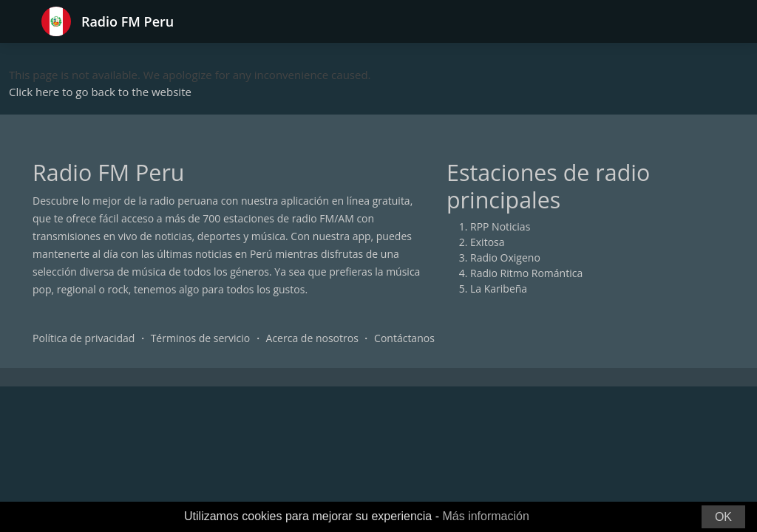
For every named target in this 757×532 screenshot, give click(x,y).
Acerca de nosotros (312, 338)
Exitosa (488, 242)
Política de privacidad (84, 338)
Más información (485, 516)
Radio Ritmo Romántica (526, 273)
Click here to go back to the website (100, 92)
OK (723, 517)
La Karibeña (499, 289)
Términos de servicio (201, 338)
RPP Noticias (500, 226)
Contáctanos (404, 338)
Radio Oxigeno (505, 258)
